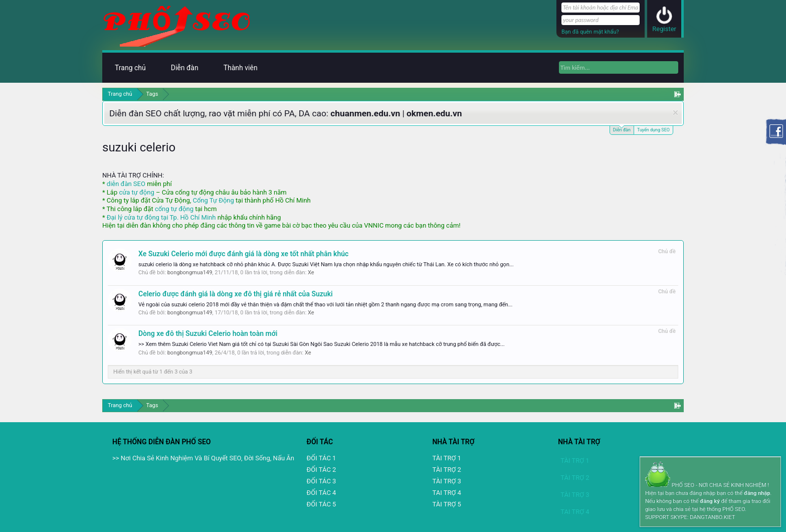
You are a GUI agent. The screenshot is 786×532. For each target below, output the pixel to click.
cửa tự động (136, 192)
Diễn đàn (622, 129)
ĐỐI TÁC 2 (322, 470)
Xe (311, 273)
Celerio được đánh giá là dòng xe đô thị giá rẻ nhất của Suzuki (236, 294)
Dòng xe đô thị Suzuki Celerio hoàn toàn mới (208, 333)
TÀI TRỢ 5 (446, 504)
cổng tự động (174, 209)
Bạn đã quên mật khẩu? (590, 32)
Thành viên (241, 68)
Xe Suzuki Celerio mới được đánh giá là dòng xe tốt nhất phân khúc (243, 254)
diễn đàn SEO (126, 184)
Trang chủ (130, 68)
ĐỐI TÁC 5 (322, 504)
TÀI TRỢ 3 (446, 481)
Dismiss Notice (675, 113)
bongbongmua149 (190, 273)
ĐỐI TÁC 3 (322, 481)
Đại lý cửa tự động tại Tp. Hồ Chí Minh (161, 217)
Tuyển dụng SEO (653, 130)
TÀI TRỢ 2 (446, 470)
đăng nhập (757, 493)
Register (664, 29)
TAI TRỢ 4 (446, 493)
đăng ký (710, 501)
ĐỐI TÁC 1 (322, 458)
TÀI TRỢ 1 (446, 458)
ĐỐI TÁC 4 (322, 493)
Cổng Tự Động (213, 200)
